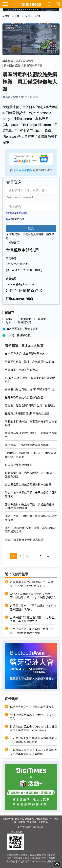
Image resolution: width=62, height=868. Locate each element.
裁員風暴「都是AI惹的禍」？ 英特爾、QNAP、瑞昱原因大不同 (32, 584)
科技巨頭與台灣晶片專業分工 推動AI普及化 (33, 717)
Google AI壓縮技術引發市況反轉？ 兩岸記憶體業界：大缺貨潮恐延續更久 (33, 596)
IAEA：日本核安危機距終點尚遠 (24, 540)
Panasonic (25, 319)
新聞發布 (19, 819)
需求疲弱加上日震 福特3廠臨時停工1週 (30, 389)
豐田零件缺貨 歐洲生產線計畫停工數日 (30, 362)
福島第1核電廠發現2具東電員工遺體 (27, 413)
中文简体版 (26, 827)
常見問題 (32, 822)
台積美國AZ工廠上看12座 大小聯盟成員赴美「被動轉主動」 (32, 619)
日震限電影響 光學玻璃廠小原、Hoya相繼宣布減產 (30, 475)
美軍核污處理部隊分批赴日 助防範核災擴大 (31, 435)
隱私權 (22, 822)
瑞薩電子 (43, 319)
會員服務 (29, 819)
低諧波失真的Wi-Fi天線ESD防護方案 (32, 707)
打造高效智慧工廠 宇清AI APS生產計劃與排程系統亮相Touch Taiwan (33, 728)
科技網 (6, 16)
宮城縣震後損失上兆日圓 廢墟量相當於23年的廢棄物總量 (30, 506)
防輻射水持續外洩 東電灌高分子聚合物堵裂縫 (31, 423)
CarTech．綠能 (32, 16)
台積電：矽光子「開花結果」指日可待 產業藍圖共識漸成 (33, 607)
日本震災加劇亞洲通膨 (19, 465)
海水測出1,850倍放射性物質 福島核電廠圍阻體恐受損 (30, 530)
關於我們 (8, 819)
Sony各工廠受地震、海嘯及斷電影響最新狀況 (30, 380)
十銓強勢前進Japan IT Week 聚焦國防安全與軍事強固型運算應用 (33, 752)
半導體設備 (25, 322)
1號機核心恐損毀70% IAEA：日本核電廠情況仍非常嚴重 (31, 455)
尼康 (9, 322)
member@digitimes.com (20, 284)
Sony (9, 319)
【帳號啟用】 (14, 243)
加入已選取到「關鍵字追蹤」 (23, 329)
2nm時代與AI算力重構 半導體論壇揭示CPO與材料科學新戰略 (33, 740)
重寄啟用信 (22, 213)
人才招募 (43, 822)
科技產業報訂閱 (44, 819)
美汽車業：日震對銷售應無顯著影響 (27, 445)
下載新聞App (15, 832)
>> (48, 556)
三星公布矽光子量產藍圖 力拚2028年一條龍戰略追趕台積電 (32, 631)
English (39, 827)
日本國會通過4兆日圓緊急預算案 (25, 354)
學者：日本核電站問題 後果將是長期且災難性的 (31, 494)
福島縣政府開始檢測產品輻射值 (24, 397)
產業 (17, 16)
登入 (31, 228)
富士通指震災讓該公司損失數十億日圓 (28, 484)
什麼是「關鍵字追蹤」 (20, 335)
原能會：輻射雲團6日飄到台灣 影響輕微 (30, 405)
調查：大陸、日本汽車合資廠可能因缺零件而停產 (31, 518)
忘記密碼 (10, 213)
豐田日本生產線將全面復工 (21, 370)
